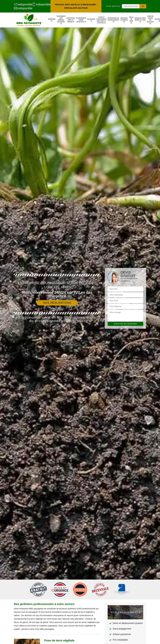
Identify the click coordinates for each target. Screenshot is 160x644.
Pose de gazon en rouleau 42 (150, 20)
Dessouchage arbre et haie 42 (140, 20)
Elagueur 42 (91, 20)
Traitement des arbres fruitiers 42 (61, 20)
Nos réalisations (57, 303)
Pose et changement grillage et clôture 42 (101, 20)
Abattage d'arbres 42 (124, 20)
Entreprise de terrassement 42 (113, 20)
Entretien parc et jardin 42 (71, 20)
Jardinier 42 (52, 20)
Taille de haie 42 (131, 20)
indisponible (22, 4)
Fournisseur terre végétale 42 (81, 20)
